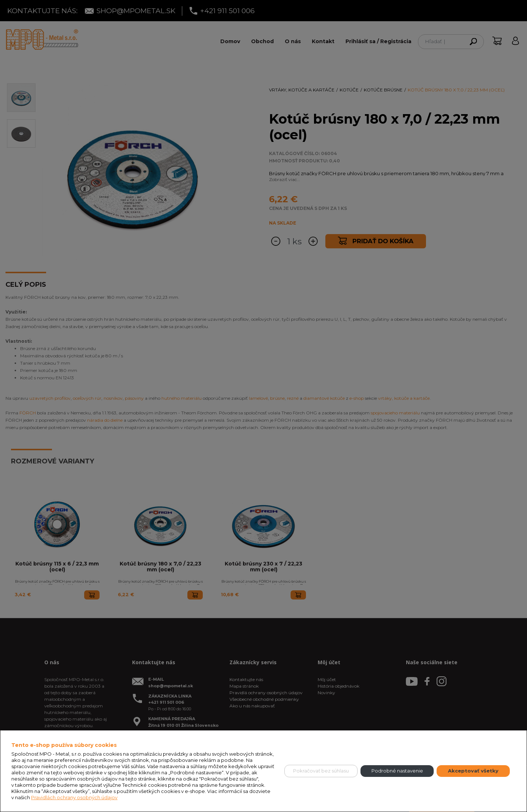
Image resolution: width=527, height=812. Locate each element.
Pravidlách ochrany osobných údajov (74, 797)
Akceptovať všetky (473, 771)
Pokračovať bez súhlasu (321, 771)
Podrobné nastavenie (397, 771)
